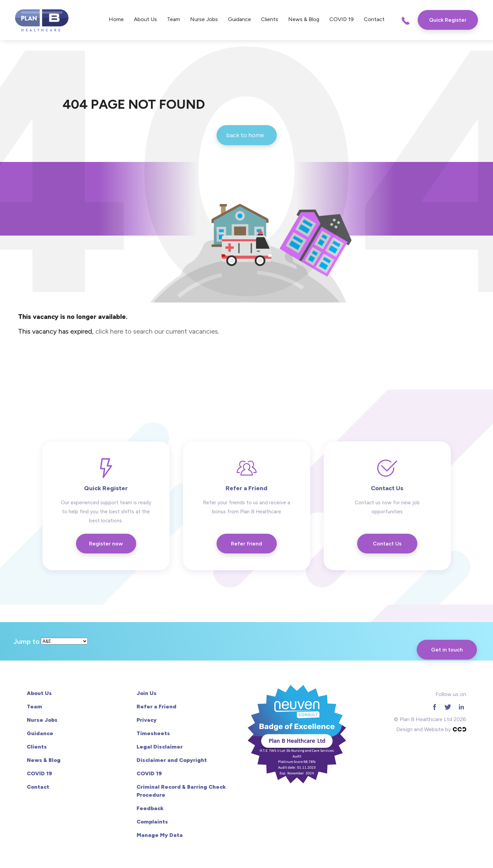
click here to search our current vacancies (157, 331)
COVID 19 (342, 19)
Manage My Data (160, 835)
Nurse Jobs (204, 19)
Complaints (152, 822)
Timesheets (153, 733)
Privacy (147, 720)
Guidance (239, 19)
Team (174, 19)
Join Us (147, 693)
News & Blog (304, 19)
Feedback (150, 808)
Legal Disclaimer (160, 747)
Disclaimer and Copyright (172, 760)
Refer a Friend (156, 707)
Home (116, 19)
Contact (374, 19)
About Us (145, 19)
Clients (270, 19)
